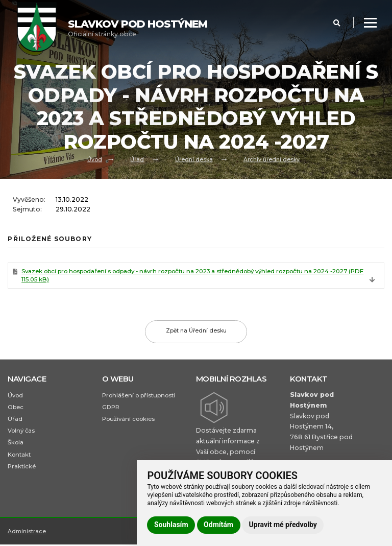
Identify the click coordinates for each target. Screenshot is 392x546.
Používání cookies (128, 420)
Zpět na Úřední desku (196, 331)
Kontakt (19, 457)
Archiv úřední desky (272, 159)
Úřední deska (194, 159)
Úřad (137, 159)
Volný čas (21, 432)
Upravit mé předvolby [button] (283, 525)
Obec (16, 408)
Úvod (94, 159)
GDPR (111, 408)
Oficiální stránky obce (138, 28)
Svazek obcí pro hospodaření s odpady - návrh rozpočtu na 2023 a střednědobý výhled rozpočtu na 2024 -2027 (194, 276)
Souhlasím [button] (171, 525)
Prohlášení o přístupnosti (139, 396)
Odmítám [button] (218, 525)
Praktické (21, 468)
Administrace (27, 537)
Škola (16, 444)
